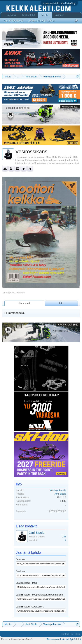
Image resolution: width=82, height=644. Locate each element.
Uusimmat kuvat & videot (41, 21)
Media (45, 15)
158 (64, 537)
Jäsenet (59, 15)
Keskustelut (29, 15)
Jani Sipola (8, 293)
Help (77, 634)
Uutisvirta (11, 15)
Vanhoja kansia (58, 490)
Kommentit (25, 303)
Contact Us (67, 634)
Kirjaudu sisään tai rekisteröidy (59, 3)
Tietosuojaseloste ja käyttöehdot (64, 639)
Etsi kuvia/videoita (14, 21)
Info (61, 303)
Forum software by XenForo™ (17, 639)
